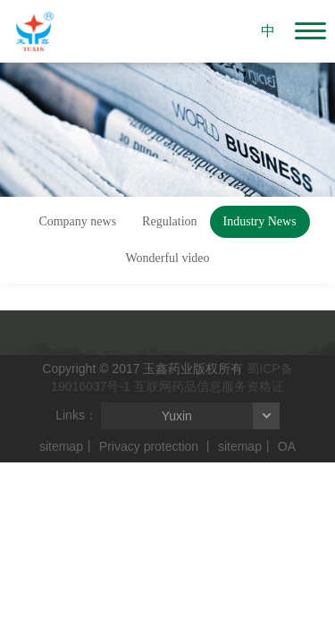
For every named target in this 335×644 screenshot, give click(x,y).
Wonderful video (167, 258)
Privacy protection (149, 446)
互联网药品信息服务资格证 (209, 386)
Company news (77, 221)
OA (287, 446)
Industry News (260, 221)
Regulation (169, 221)
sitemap (61, 446)
